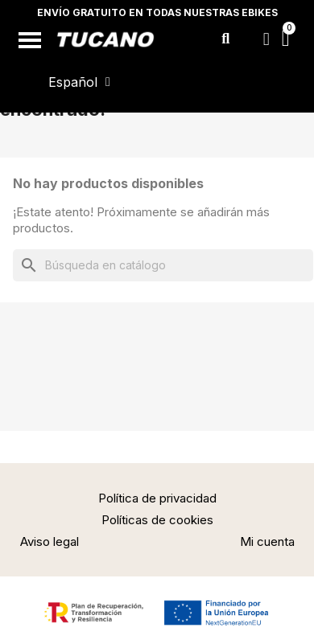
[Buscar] (163, 265)
